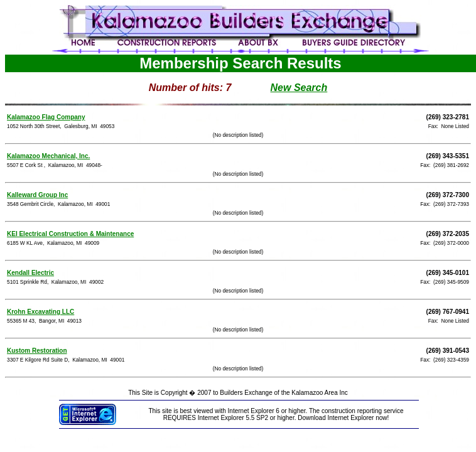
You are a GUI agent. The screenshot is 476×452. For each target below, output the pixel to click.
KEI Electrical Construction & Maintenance (70, 234)
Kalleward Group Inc (37, 195)
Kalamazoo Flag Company (46, 117)
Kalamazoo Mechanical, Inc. (48, 156)
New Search (299, 88)
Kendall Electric (30, 273)
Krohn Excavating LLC (41, 312)
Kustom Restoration (37, 351)
